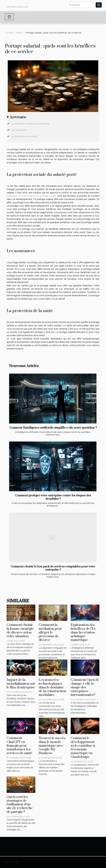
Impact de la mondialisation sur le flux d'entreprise (21, 684)
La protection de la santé (24, 136)
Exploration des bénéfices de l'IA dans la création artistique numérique (83, 632)
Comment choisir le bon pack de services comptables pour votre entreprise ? (53, 568)
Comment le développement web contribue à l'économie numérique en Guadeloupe (83, 747)
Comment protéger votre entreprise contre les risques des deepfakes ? (53, 497)
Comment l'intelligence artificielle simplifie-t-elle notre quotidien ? (53, 428)
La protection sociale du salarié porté (31, 124)
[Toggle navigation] (9, 17)
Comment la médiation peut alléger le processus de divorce (50, 632)
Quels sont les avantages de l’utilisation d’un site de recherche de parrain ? (20, 804)
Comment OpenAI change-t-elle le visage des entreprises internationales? (85, 687)
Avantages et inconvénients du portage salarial (31, 196)
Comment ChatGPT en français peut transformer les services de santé (19, 746)
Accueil (9, 33)
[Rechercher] (81, 5)
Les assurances (19, 130)
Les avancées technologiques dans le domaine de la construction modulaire (52, 687)
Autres (19, 33)
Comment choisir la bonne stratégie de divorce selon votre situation (20, 631)
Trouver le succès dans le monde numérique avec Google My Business (52, 746)
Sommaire (18, 117)
